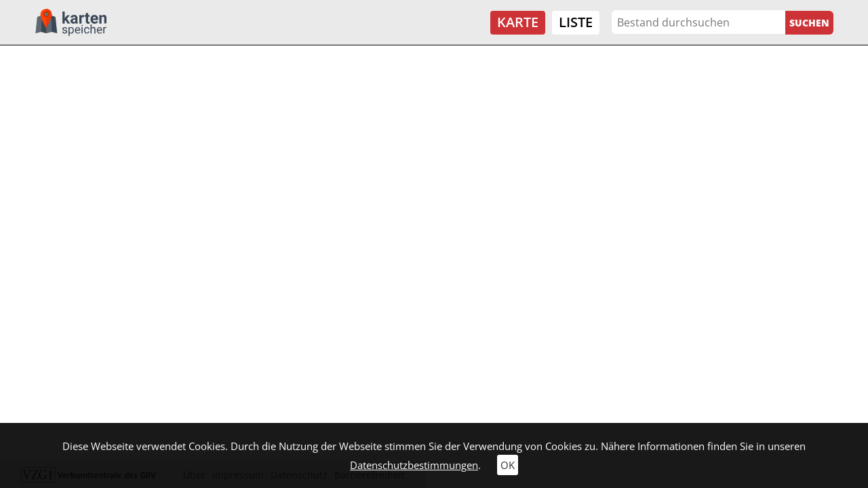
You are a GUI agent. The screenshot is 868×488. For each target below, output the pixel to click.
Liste (576, 22)
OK (508, 465)
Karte (518, 22)
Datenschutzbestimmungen (414, 465)
